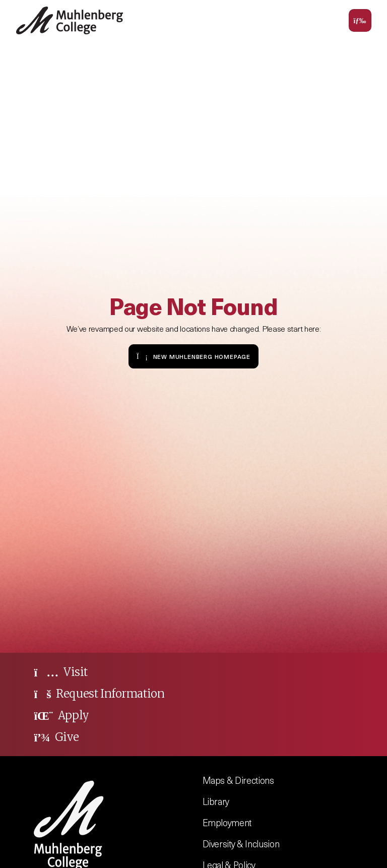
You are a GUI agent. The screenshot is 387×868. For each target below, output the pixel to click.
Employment (227, 822)
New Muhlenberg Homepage (193, 356)
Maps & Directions (238, 780)
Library (216, 801)
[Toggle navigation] (360, 20)
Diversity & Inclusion (241, 844)
